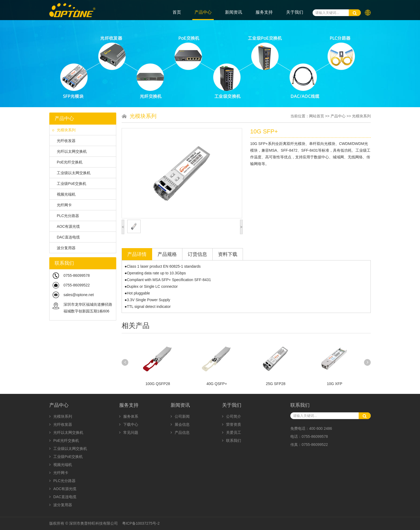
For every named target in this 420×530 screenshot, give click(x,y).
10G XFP (335, 384)
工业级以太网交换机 (71, 173)
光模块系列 (64, 130)
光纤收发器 (64, 141)
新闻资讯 (234, 12)
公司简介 (232, 416)
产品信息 (180, 432)
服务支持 (264, 12)
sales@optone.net (79, 295)
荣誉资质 (232, 424)
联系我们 (232, 441)
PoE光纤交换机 (67, 162)
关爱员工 (232, 432)
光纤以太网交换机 (70, 151)
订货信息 (197, 254)
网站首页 (317, 116)
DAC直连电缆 (66, 237)
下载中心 (129, 424)
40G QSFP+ (217, 384)
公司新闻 (180, 416)
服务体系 (129, 416)
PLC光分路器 (66, 216)
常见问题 (129, 432)
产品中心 (203, 12)
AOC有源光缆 (66, 226)
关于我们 (295, 12)
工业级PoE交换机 (69, 184)
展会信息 (180, 424)
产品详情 (137, 254)
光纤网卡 (62, 205)
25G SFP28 (275, 384)
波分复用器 (64, 248)
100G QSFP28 (158, 384)
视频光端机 (64, 194)
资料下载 (228, 254)
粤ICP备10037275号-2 (141, 523)
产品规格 (167, 254)
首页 (177, 12)
